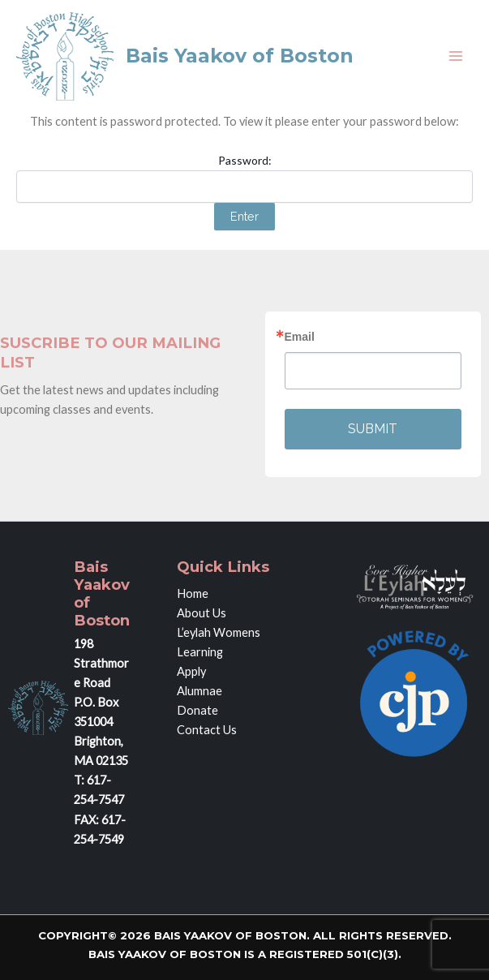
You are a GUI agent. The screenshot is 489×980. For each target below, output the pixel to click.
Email (300, 337)
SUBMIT (373, 429)
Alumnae (199, 691)
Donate (197, 710)
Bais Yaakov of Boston (240, 56)
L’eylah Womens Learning (219, 642)
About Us (202, 613)
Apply (191, 671)
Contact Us (207, 730)
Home (193, 593)
